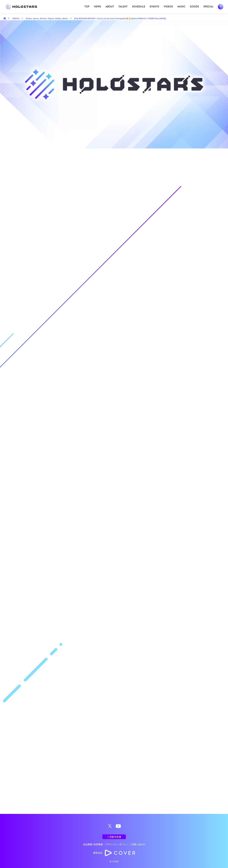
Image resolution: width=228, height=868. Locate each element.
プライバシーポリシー (117, 844)
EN (221, 7)
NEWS (97, 7)
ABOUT (110, 7)
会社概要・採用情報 (93, 844)
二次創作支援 (114, 837)
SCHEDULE (139, 7)
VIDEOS (168, 7)
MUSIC (181, 7)
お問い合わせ (138, 844)
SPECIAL (208, 7)
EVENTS (154, 7)
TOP (87, 7)
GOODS (194, 7)
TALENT (123, 7)
